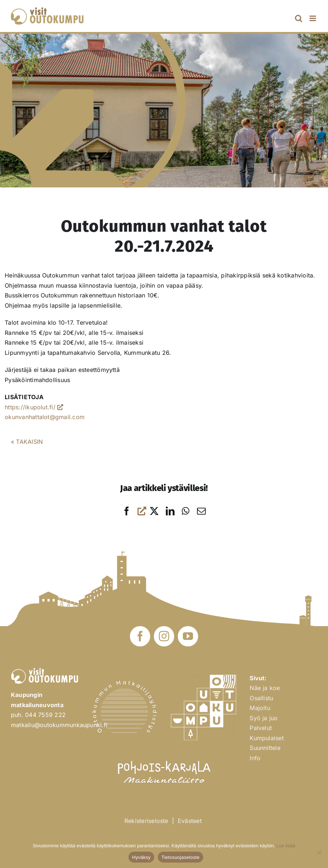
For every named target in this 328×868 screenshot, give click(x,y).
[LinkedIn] (170, 511)
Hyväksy (141, 857)
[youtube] (188, 636)
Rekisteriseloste (146, 821)
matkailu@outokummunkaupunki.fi (59, 725)
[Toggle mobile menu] (313, 18)
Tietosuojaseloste (181, 857)
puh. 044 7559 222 (38, 715)
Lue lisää (286, 846)
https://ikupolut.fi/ (34, 407)
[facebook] (140, 636)
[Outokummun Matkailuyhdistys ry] (124, 684)
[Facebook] (132, 511)
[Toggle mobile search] (299, 18)
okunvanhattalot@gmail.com (45, 417)
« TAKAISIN (27, 442)
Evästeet (190, 821)
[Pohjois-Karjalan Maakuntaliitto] (164, 758)
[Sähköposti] (201, 511)
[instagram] (164, 636)
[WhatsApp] (186, 511)
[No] (319, 852)
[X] (154, 511)
